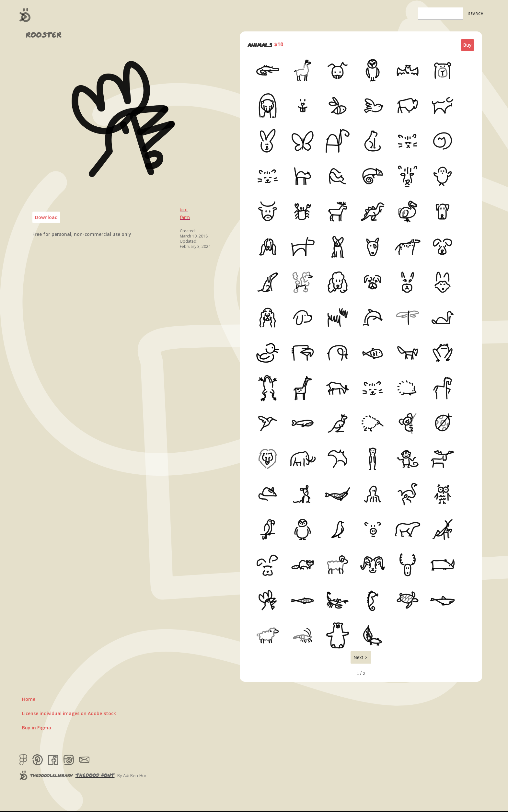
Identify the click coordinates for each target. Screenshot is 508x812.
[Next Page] (361, 657)
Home (29, 699)
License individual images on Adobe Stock (69, 713)
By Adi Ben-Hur (132, 775)
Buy (468, 45)
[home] (25, 15)
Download (46, 217)
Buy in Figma (37, 728)
